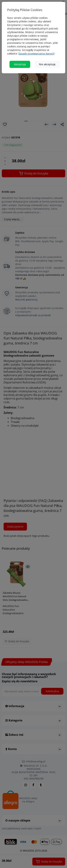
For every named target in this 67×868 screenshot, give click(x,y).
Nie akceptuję (47, 64)
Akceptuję (20, 64)
